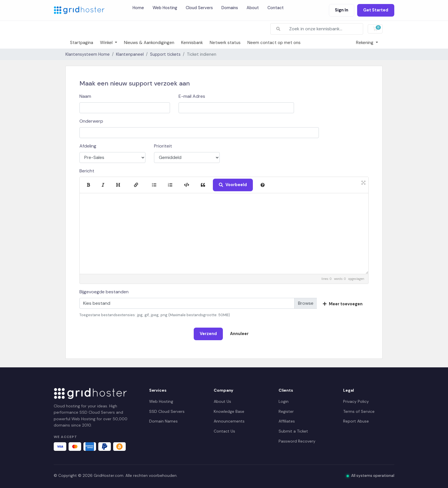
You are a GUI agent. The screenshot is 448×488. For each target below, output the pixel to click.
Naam (85, 96)
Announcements (229, 421)
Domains (230, 8)
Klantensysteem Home (88, 54)
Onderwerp (91, 121)
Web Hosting (165, 8)
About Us (222, 401)
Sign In (342, 10)
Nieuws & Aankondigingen (149, 43)
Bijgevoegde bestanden (104, 292)
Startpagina (82, 43)
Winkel (107, 43)
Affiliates (287, 421)
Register (286, 411)
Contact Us (224, 431)
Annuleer (239, 334)
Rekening (365, 43)
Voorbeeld (233, 185)
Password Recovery (297, 441)
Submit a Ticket (293, 431)
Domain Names (163, 421)
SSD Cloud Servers (167, 411)
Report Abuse (356, 421)
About (253, 8)
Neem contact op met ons (274, 43)
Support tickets (165, 54)
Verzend (208, 334)
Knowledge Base (229, 411)
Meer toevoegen (343, 304)
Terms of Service (359, 411)
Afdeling (88, 146)
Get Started (376, 10)
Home (138, 8)
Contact (276, 8)
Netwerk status (225, 43)
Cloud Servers (199, 8)
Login (284, 401)
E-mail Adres (192, 96)
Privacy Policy (356, 401)
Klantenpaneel (130, 54)
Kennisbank (192, 43)
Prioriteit (163, 146)
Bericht (87, 171)
